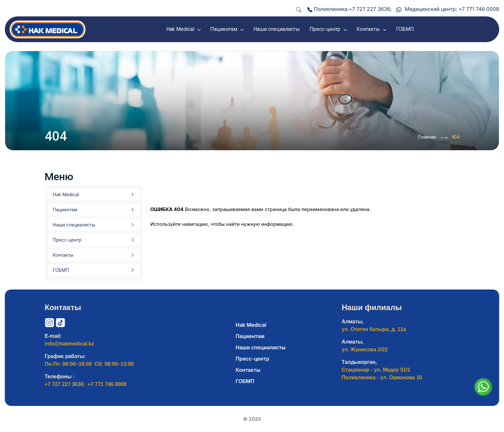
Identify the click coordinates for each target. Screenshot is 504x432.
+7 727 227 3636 (369, 9)
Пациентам (65, 210)
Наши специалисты (74, 225)
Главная (433, 138)
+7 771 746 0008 (479, 9)
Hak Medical (66, 194)
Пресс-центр (67, 240)
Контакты (63, 255)
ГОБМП (61, 270)
